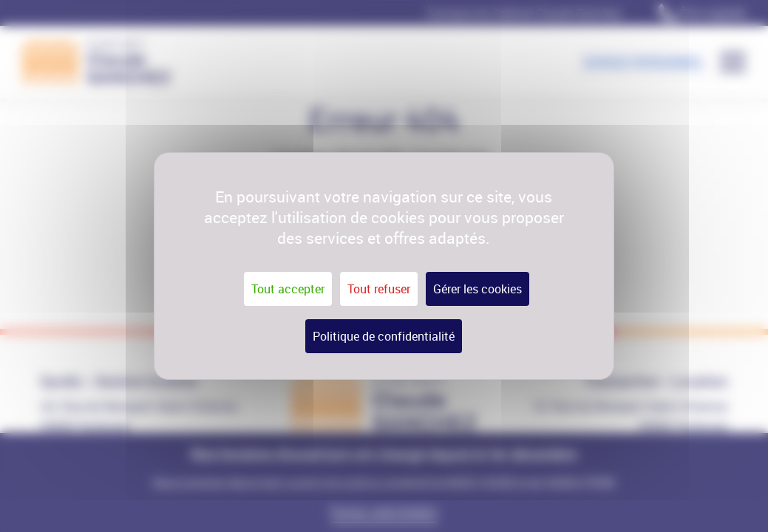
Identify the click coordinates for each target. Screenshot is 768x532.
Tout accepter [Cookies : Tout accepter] (288, 289)
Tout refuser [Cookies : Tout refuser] (379, 289)
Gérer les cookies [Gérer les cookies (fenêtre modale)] (478, 289)
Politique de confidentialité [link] (384, 336)
